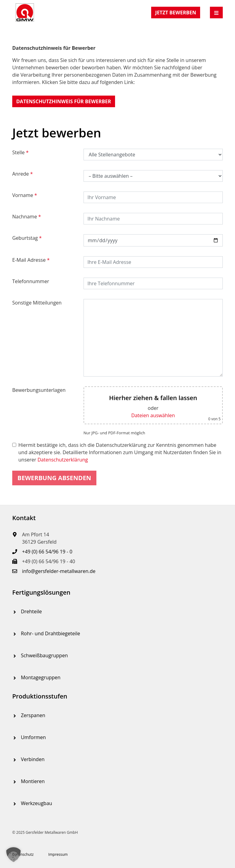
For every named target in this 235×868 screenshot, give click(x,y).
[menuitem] (117, 611)
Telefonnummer (31, 281)
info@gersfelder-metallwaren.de (59, 571)
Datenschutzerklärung (63, 460)
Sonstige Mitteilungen (37, 303)
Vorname (25, 195)
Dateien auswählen (153, 415)
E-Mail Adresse (31, 260)
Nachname (27, 217)
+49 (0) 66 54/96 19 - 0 (47, 552)
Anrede (22, 174)
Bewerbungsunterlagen (39, 390)
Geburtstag (27, 238)
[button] (64, 101)
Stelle (21, 152)
